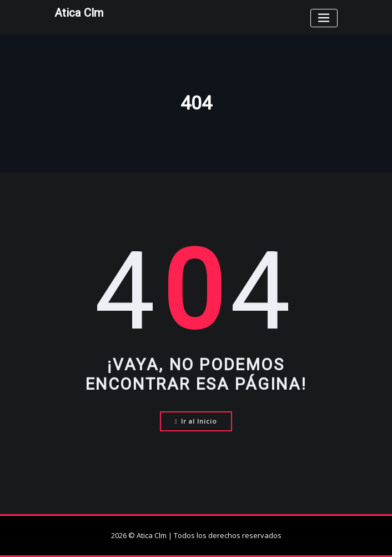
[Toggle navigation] (324, 18)
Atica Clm (79, 13)
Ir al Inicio (196, 421)
